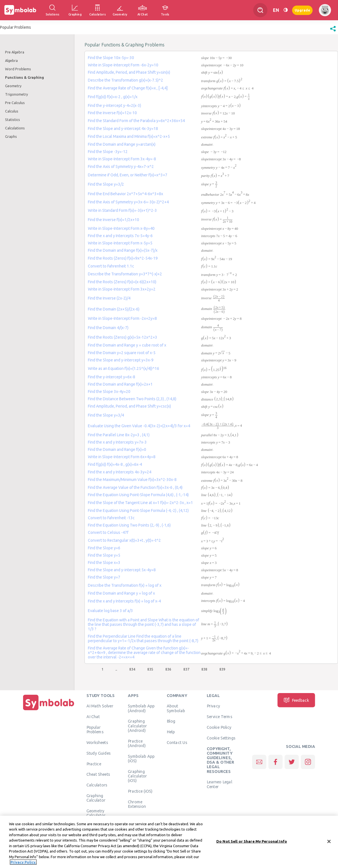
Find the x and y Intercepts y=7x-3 (117, 442)
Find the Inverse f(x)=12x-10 (112, 113)
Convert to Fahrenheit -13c (111, 518)
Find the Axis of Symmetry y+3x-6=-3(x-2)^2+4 (128, 202)
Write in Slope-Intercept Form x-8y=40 (121, 228)
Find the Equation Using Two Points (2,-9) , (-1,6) (129, 525)
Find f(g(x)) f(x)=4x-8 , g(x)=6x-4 (115, 464)
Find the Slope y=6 (104, 548)
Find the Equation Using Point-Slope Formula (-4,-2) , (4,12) (138, 511)
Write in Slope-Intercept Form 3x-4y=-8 (122, 159)
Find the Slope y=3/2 (106, 184)
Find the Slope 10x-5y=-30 (111, 58)
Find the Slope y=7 (104, 577)
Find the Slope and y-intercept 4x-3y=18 (123, 129)
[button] (333, 32)
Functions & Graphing (25, 77)
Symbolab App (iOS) (141, 758)
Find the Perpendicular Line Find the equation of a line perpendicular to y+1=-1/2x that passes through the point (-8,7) (143, 638)
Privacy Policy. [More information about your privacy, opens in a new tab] (23, 862)
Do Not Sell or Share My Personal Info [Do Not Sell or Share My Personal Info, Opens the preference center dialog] (252, 841)
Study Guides (99, 753)
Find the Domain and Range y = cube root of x (127, 345)
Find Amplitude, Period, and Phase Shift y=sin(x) (129, 72)
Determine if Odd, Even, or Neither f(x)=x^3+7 (128, 175)
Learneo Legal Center (219, 784)
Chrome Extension (137, 804)
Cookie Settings (221, 738)
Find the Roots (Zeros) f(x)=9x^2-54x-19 (123, 258)
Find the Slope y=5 (104, 555)
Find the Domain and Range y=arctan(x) (122, 144)
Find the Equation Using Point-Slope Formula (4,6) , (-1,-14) (138, 495)
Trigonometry (16, 94)
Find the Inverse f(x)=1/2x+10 (114, 220)
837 (186, 669)
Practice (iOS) (140, 791)
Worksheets (97, 742)
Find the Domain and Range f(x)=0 (117, 449)
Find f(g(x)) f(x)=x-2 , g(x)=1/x (113, 97)
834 (132, 669)
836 (168, 669)
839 (222, 669)
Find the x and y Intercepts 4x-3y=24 (120, 472)
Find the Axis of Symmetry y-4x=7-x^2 (121, 167)
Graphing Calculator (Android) (137, 726)
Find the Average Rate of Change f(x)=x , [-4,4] (128, 88)
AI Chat (93, 716)
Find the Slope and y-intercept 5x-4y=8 (122, 570)
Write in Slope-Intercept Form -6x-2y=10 (123, 65)
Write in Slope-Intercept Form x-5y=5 (120, 243)
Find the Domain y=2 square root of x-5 (122, 353)
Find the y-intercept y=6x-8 (112, 377)
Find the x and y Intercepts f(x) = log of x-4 (124, 601)
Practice (94, 764)
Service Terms (220, 716)
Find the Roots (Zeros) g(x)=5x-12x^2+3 (123, 337)
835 (150, 669)
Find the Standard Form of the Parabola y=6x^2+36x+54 (136, 121)
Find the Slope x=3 (104, 563)
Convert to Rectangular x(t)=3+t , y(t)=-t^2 (124, 540)
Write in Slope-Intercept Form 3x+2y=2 (122, 289)
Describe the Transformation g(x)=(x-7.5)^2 (125, 80)
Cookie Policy (219, 727)
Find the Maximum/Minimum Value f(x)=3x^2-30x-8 (132, 480)
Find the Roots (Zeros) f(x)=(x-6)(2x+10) (122, 282)
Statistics (13, 120)
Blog (171, 721)
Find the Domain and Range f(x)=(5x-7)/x (123, 250)
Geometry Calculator (96, 813)
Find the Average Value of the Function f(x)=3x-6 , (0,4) (135, 487)
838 (204, 669)
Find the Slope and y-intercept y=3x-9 (121, 360)
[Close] (329, 842)
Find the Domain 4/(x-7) (108, 328)
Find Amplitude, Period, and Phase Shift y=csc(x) (129, 406)
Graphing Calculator (96, 798)
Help (171, 732)
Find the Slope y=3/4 (106, 415)
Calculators (97, 785)
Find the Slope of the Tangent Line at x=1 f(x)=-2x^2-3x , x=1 (140, 503)
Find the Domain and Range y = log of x (121, 593)
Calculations (15, 128)
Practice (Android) (137, 743)
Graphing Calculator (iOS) (137, 776)
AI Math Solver (100, 706)
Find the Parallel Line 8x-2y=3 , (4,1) (119, 435)
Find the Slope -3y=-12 (108, 152)
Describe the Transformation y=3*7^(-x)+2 (125, 274)
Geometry (13, 86)
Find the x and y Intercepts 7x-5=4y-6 (120, 236)
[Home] (49, 710)
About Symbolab (176, 708)
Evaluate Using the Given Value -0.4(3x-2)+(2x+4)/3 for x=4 (139, 426)
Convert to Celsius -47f (108, 532)
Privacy (213, 706)
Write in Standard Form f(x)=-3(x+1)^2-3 (122, 210)
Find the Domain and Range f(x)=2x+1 (120, 384)
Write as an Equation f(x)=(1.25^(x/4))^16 (124, 368)
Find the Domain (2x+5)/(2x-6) (114, 309)
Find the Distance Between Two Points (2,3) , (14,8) (132, 399)
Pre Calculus (15, 103)
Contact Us (177, 742)
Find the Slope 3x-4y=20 (109, 392)
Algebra (11, 60)
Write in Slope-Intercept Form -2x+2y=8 (122, 318)
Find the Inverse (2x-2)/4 (109, 298)
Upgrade (302, 10)
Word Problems (18, 69)
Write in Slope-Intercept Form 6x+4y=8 (122, 457)
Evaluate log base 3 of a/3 (110, 611)
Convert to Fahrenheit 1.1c (111, 266)
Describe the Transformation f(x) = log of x (125, 585)
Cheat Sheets (98, 774)
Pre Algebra (15, 52)
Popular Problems (95, 729)
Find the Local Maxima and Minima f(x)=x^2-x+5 (129, 136)
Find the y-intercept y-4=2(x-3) (114, 105)
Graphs (11, 136)
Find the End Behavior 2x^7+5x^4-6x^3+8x (125, 194)
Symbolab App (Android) (141, 708)
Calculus (12, 111)
